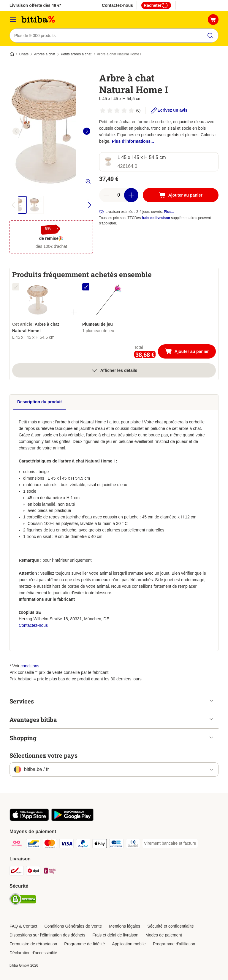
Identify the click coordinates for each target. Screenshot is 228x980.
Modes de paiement (164, 935)
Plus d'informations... (133, 141)
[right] (87, 131)
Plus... (169, 212)
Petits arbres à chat (76, 54)
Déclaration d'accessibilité (33, 953)
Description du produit (39, 402)
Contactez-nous (117, 5)
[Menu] (13, 20)
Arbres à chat (45, 54)
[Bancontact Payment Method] (33, 845)
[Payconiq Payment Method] (17, 845)
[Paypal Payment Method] (83, 845)
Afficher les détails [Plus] (114, 370)
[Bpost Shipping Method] (17, 872)
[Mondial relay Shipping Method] (50, 872)
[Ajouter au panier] (181, 195)
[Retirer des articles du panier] (106, 195)
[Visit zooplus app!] (29, 820)
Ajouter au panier (190, 352)
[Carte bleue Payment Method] (116, 845)
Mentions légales (125, 926)
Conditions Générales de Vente (73, 926)
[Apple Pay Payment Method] (100, 845)
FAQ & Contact (23, 926)
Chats (24, 54)
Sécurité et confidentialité (170, 926)
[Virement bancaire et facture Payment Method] (170, 844)
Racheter (156, 5)
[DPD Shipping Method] (33, 872)
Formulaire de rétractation (33, 944)
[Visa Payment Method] (66, 845)
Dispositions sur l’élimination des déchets (47, 935)
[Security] (23, 900)
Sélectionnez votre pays (43, 755)
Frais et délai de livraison (115, 935)
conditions (29, 666)
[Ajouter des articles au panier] (131, 195)
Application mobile (129, 944)
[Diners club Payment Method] (133, 845)
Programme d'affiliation (174, 944)
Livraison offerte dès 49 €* (35, 5)
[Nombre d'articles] (119, 195)
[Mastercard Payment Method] (50, 845)
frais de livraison (156, 218)
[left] (16, 131)
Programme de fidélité (84, 944)
